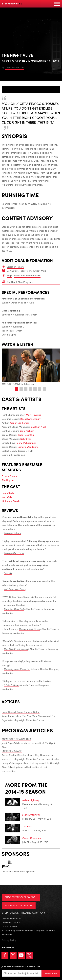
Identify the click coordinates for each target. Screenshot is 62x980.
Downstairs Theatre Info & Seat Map (26, 271)
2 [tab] (21, 389)
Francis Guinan (10, 476)
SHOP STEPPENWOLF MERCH (21, 897)
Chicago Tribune (12, 533)
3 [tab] (26, 389)
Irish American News (15, 589)
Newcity (8, 573)
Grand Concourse (32, 838)
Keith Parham (27, 431)
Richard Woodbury (28, 447)
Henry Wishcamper (26, 443)
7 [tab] (44, 389)
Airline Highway (31, 800)
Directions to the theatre (27, 275)
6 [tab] (40, 389)
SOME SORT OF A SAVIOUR (16, 739)
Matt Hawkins (33, 415)
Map (9, 275)
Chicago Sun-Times (14, 553)
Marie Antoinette (31, 815)
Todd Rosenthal (26, 435)
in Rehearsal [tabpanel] (31, 367)
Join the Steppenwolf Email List (21, 966)
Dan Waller (8, 497)
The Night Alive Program (20, 282)
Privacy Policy (9, 940)
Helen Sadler (9, 493)
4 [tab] (30, 389)
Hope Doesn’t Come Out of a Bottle (21, 712)
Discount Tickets (15, 267)
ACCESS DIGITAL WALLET (19, 905)
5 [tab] (35, 389)
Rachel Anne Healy (30, 419)
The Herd (27, 826)
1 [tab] (17, 389)
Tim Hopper (8, 480)
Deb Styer (26, 439)
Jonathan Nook (38, 427)
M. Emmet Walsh (11, 501)
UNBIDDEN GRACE (12, 751)
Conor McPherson (15, 67)
